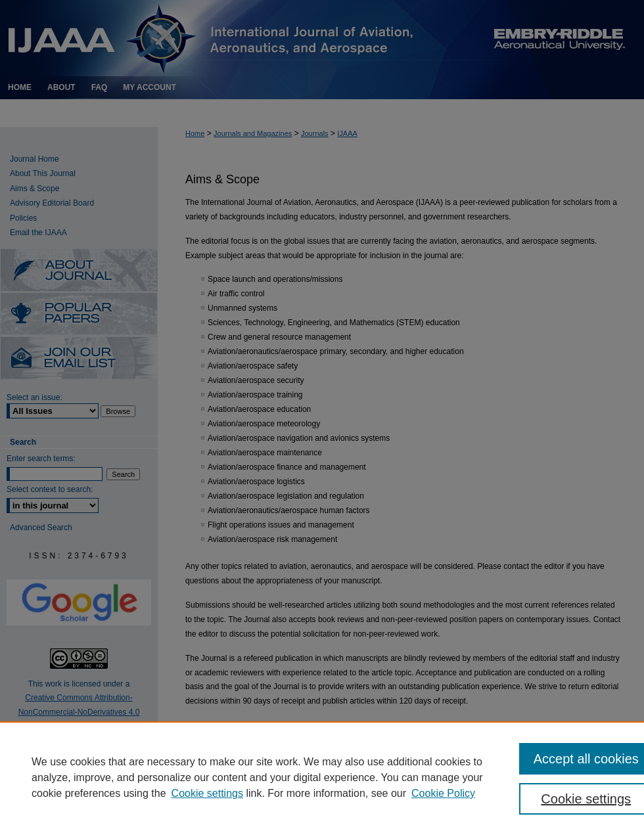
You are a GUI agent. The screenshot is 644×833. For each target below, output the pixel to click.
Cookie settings (207, 793)
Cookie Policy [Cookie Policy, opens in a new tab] (443, 793)
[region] (322, 777)
